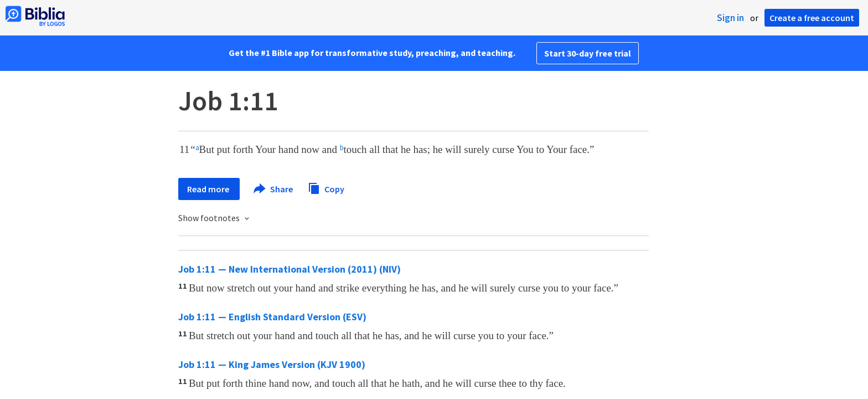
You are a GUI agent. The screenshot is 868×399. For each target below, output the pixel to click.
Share (274, 189)
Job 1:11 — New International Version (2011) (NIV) (290, 269)
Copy (326, 188)
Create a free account (812, 18)
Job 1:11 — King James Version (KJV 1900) (272, 364)
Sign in (730, 18)
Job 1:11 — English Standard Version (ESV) (272, 317)
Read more (209, 189)
